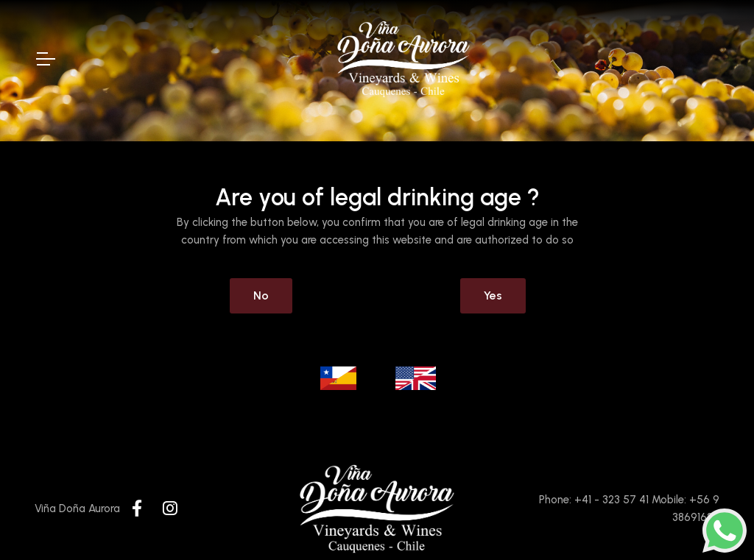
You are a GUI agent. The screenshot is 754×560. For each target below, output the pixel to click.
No (261, 295)
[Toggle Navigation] (45, 59)
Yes (493, 295)
